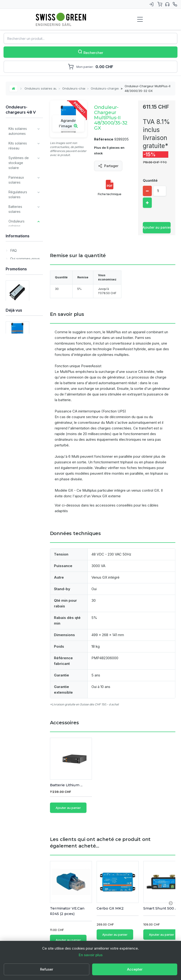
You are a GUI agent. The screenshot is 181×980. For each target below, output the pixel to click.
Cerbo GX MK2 (110, 900)
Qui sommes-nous (25, 536)
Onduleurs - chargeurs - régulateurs (22, 314)
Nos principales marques (21, 473)
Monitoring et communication (20, 400)
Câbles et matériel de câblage (17, 373)
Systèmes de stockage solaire (19, 163)
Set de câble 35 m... (68, 785)
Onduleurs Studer (21, 329)
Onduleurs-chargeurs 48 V (105, 88)
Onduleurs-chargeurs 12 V (23, 268)
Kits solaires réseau (18, 146)
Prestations (17, 500)
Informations (18, 514)
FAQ (13, 527)
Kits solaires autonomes (18, 131)
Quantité (150, 180)
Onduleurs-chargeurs (74, 88)
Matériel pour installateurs (19, 429)
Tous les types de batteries (20, 458)
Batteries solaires (15, 209)
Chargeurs (17, 388)
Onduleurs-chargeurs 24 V (21, 283)
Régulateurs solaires (18, 194)
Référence (104, 139)
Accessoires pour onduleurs (23, 342)
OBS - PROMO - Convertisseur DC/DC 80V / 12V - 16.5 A (22, 624)
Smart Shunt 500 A (160, 900)
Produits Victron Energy (21, 444)
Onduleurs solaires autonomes (41, 88)
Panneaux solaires (16, 180)
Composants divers (18, 415)
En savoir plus (91, 955)
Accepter (135, 969)
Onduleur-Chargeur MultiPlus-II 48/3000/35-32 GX (23, 716)
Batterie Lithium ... (113, 785)
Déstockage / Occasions (19, 488)
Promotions (16, 577)
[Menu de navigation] (140, 19)
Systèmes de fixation (19, 356)
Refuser (47, 969)
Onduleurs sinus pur (21, 242)
